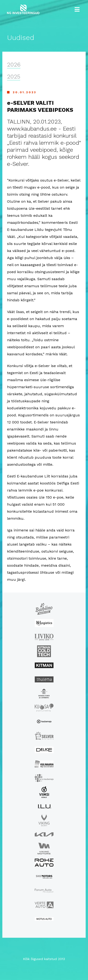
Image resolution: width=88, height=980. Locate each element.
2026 (14, 65)
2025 (14, 77)
